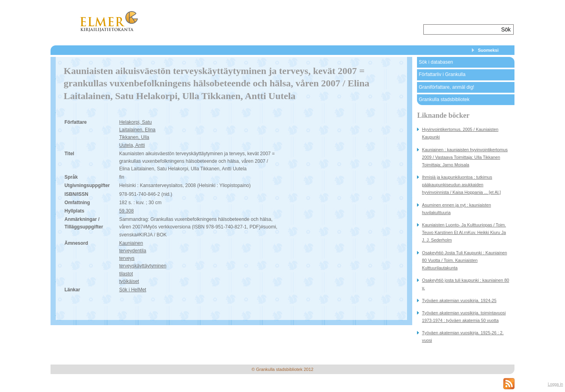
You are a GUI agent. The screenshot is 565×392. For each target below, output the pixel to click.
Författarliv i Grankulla (442, 74)
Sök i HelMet (132, 290)
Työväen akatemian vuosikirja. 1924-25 (459, 300)
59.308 (126, 211)
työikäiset (129, 281)
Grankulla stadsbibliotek (444, 99)
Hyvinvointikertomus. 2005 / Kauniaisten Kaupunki (460, 133)
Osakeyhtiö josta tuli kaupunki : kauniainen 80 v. (465, 284)
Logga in (555, 384)
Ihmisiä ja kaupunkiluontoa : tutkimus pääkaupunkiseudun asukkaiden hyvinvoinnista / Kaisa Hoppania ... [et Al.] (461, 185)
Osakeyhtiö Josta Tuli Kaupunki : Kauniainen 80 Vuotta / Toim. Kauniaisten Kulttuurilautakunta (464, 260)
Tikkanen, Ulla (134, 137)
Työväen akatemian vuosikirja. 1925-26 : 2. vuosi (463, 336)
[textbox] (461, 29)
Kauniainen (131, 243)
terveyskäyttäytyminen (143, 266)
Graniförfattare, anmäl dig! (446, 87)
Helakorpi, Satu (135, 122)
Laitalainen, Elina (137, 130)
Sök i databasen (436, 62)
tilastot (126, 274)
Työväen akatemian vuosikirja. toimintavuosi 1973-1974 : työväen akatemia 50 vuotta (464, 317)
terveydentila (132, 251)
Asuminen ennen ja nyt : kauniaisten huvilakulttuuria (456, 209)
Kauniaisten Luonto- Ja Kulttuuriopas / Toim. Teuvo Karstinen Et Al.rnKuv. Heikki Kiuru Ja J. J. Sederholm (464, 232)
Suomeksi (488, 50)
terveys (127, 258)
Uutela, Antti (132, 145)
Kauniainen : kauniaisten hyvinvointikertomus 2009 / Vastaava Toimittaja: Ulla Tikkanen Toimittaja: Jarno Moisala (465, 157)
